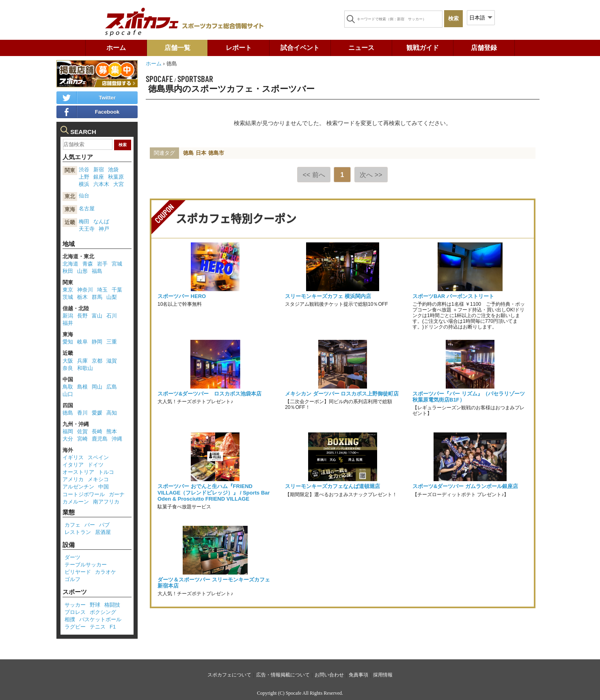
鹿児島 (100, 439)
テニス (98, 627)
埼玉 (102, 290)
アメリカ (73, 479)
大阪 (68, 361)
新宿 (99, 170)
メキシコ (98, 479)
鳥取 (68, 387)
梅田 (84, 221)
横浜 (84, 184)
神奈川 (85, 290)
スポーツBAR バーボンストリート (453, 296)
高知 (112, 413)
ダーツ (72, 557)
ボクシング (103, 612)
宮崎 (82, 439)
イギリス (73, 457)
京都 (97, 361)
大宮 (119, 184)
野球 (95, 605)
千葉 (117, 290)
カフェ (72, 525)
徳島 (188, 153)
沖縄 (117, 439)
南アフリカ (106, 502)
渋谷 (84, 170)
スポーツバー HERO (182, 296)
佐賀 (82, 431)
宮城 (117, 264)
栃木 (82, 297)
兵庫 (82, 361)
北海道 (70, 264)
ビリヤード (78, 572)
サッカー (75, 605)
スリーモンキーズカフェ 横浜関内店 (328, 296)
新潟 (68, 316)
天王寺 (87, 229)
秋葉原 (116, 177)
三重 (112, 342)
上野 (84, 177)
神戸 (104, 229)
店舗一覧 (177, 48)
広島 (112, 387)
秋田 (68, 271)
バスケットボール (100, 619)
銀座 (99, 177)
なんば (101, 221)
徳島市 (216, 153)
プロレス (75, 612)
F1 (113, 627)
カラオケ (106, 572)
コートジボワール (84, 494)
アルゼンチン (78, 487)
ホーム (116, 48)
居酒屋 (103, 532)
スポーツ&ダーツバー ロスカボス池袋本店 (209, 394)
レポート (239, 48)
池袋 (113, 170)
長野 (82, 316)
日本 (201, 153)
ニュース (361, 48)
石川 (112, 316)
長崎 (97, 431)
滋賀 (112, 361)
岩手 (102, 264)
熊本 (112, 431)
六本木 (101, 184)
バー (90, 525)
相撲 (70, 619)
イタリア (73, 465)
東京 (68, 290)
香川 (82, 413)
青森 (88, 264)
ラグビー (75, 627)
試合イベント (300, 48)
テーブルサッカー (86, 565)
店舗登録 (484, 48)
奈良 (68, 368)
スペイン (98, 457)
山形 (82, 271)
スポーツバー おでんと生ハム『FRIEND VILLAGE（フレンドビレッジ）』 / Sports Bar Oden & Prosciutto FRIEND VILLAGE (214, 492)
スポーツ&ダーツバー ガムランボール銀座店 (465, 486)
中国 (104, 487)
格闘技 (112, 605)
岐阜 (82, 342)
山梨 (112, 297)
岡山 (97, 387)
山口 (68, 394)
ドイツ (96, 465)
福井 (68, 323)
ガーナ (117, 494)
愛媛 (97, 413)
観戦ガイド (423, 48)
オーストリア (78, 472)
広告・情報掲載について (283, 675)
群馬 (97, 297)
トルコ (106, 472)
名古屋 (87, 208)
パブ (104, 525)
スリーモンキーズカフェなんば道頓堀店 (332, 486)
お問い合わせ (329, 675)
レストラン (78, 532)
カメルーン (76, 502)
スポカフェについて (229, 675)
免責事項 (358, 675)
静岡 (97, 342)
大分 (68, 439)
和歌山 (85, 368)
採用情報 (383, 675)
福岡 (68, 431)
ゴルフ (72, 579)
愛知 (68, 342)
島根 (82, 387)
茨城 (68, 297)
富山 (97, 316)
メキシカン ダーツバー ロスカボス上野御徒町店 (342, 394)
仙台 (84, 196)
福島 (97, 271)
